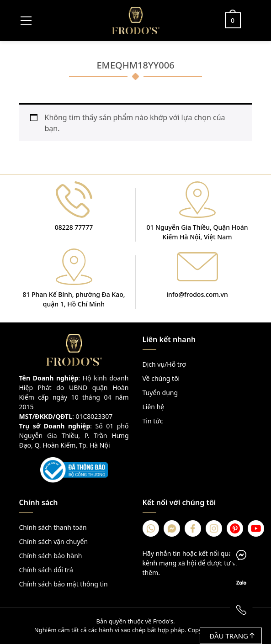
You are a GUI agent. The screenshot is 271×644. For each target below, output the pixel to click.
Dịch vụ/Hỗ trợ (164, 364)
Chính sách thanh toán (53, 527)
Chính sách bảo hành (51, 556)
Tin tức (153, 421)
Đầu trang (232, 636)
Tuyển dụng (160, 393)
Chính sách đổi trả (46, 570)
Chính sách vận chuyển (54, 541)
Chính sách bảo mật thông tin (64, 584)
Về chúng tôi (161, 378)
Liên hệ (154, 407)
